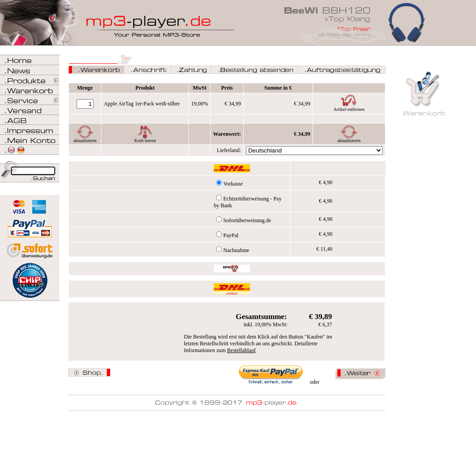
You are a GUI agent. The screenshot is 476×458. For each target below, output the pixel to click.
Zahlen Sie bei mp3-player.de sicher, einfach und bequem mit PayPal (30, 225)
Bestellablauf (241, 350)
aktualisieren (85, 141)
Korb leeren (145, 141)
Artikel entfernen (349, 109)
